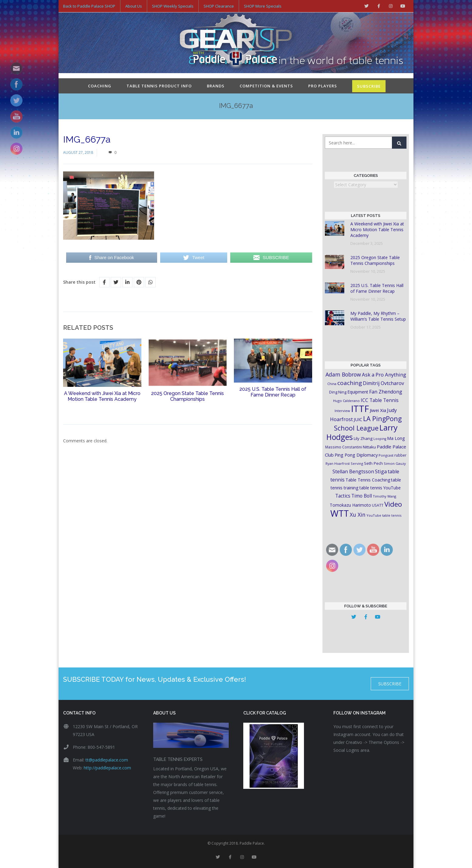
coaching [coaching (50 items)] (350, 383)
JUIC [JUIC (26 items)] (358, 419)
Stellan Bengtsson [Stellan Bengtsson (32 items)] (353, 471)
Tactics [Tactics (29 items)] (343, 496)
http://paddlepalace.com (107, 768)
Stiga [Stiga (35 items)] (381, 471)
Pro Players (323, 86)
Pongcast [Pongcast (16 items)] (386, 455)
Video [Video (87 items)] (393, 504)
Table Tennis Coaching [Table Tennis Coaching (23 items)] (368, 480)
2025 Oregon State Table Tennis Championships (187, 396)
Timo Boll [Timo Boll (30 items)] (362, 496)
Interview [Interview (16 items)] (342, 411)
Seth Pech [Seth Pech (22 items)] (373, 463)
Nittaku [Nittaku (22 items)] (369, 447)
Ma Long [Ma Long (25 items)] (396, 438)
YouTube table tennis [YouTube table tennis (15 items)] (384, 515)
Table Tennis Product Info (159, 86)
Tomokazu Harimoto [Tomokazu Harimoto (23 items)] (350, 505)
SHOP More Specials (263, 6)
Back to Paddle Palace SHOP (89, 6)
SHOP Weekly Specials (173, 6)
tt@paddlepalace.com (107, 760)
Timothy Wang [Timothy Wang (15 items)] (384, 496)
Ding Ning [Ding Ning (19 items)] (338, 392)
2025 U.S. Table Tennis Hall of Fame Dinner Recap (273, 392)
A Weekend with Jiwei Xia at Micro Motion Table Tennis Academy (102, 396)
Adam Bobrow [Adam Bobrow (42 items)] (343, 374)
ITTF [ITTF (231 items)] (360, 409)
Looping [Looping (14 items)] (380, 439)
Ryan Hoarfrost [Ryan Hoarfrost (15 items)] (338, 463)
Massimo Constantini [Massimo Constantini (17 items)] (344, 447)
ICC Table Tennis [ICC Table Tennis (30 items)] (380, 400)
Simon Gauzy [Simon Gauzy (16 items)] (395, 463)
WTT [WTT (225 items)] (340, 513)
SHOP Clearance (219, 6)
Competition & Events (266, 86)
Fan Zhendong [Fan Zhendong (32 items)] (386, 392)
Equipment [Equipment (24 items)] (358, 392)
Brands (216, 86)
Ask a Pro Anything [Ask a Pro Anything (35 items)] (384, 375)
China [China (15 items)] (332, 384)
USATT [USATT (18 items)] (378, 505)
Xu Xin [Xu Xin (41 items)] (358, 515)
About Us (134, 6)
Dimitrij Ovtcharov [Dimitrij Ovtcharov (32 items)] (383, 383)
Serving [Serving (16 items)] (357, 463)
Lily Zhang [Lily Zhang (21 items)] (363, 438)
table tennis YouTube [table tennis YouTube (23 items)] (380, 488)
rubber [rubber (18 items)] (400, 455)
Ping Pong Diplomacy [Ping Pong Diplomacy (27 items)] (356, 455)
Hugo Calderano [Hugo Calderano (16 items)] (346, 401)
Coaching (100, 86)
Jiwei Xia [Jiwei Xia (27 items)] (378, 410)
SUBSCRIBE (369, 86)
